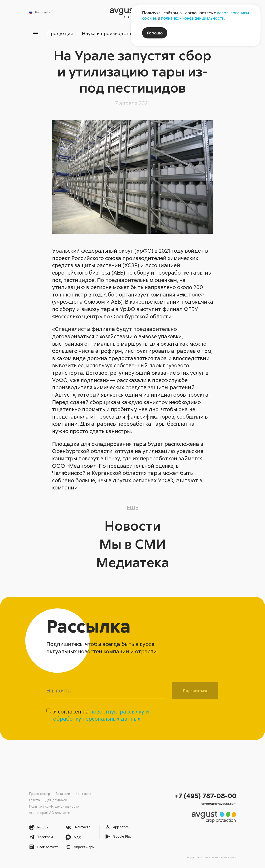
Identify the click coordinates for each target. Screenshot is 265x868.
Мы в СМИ (133, 544)
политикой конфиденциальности (193, 18)
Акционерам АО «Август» (49, 813)
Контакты (83, 794)
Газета (34, 800)
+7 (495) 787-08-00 (206, 796)
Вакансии (63, 794)
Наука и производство (108, 33)
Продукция (60, 33)
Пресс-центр (39, 794)
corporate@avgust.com (219, 803)
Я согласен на (101, 715)
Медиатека (132, 562)
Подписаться (195, 691)
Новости (133, 525)
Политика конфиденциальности (54, 806)
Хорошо (155, 33)
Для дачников (56, 800)
